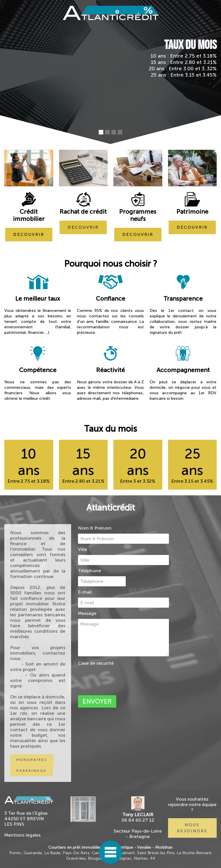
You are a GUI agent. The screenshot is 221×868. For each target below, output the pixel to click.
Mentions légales (22, 835)
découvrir (29, 235)
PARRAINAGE (32, 771)
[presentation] (122, 679)
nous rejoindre (192, 828)
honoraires (32, 760)
